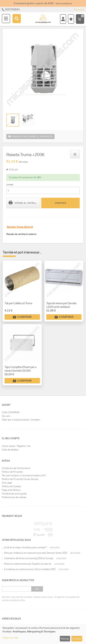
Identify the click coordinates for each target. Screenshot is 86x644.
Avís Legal (7, 483)
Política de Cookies (11, 486)
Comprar (61, 203)
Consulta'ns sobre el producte (30, 136)
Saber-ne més (10, 638)
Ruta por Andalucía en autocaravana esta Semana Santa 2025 (36, 553)
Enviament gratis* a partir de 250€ (43, 3)
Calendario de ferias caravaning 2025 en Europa (29, 558)
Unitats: (10, 185)
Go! (37, 589)
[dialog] (43, 634)
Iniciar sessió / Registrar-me (16, 446)
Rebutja (65, 639)
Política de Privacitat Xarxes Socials (20, 479)
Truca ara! (79, 9)
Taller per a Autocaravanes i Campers (21, 420)
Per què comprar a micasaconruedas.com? (24, 475)
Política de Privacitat (12, 472)
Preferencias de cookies (14, 497)
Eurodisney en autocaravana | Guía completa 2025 (30, 569)
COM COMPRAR (11, 412)
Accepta (77, 639)
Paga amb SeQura (11, 490)
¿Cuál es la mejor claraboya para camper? (25, 547)
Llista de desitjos (10, 450)
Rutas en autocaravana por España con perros (28, 564)
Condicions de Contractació (16, 468)
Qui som (6, 416)
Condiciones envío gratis (14, 494)
